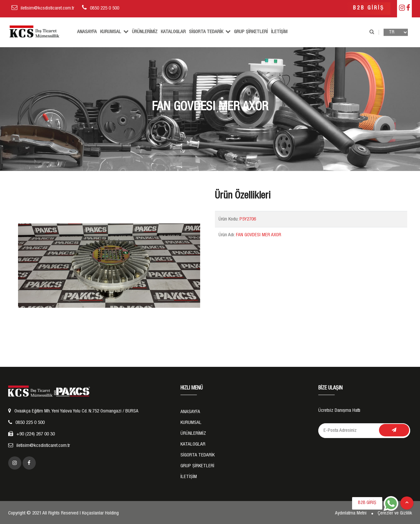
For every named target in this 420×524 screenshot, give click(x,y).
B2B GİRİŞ (369, 9)
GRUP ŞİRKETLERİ (251, 32)
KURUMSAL (114, 31)
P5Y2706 (248, 219)
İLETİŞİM (279, 32)
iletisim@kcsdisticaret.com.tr (47, 8)
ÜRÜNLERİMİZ (145, 32)
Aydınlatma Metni (351, 513)
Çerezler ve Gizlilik (395, 513)
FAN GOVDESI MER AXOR (259, 235)
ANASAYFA (87, 32)
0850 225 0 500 (105, 8)
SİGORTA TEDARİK (210, 31)
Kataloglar (173, 32)
